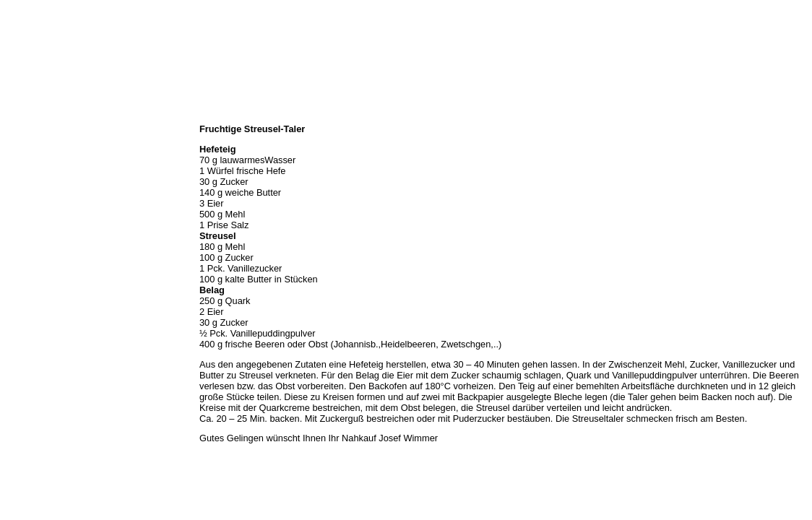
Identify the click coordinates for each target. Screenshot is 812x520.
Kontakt (20, 225)
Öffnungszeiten (34, 146)
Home (17, 114)
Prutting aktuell (34, 257)
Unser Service (32, 178)
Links (16, 241)
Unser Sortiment (36, 162)
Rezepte (21, 209)
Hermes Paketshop (41, 194)
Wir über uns (30, 130)
